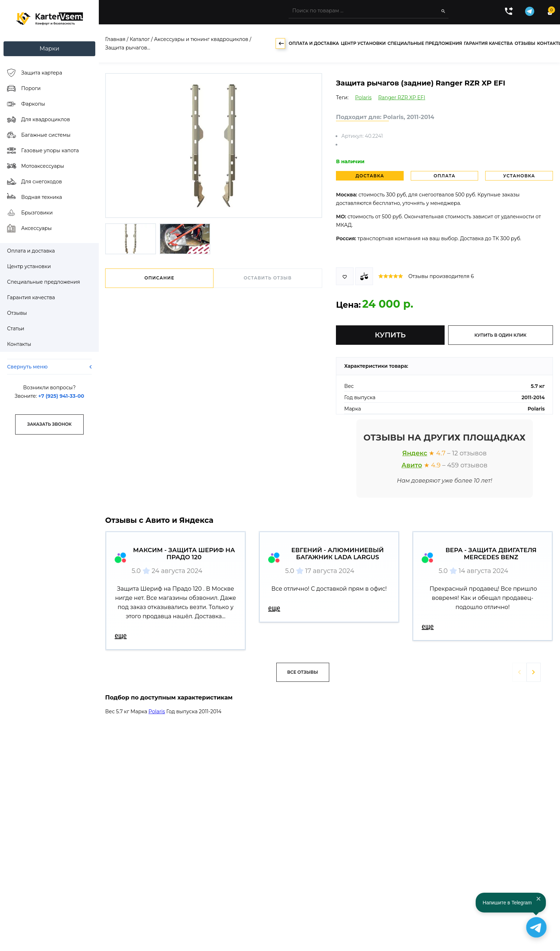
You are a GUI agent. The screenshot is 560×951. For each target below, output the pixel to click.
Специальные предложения (425, 43)
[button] (534, 672)
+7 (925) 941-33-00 (61, 396)
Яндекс (415, 453)
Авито (412, 465)
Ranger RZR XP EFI (402, 98)
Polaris (363, 98)
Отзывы (525, 43)
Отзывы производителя (441, 276)
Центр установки (363, 43)
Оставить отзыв (267, 278)
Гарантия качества (488, 43)
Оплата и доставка (314, 43)
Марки (49, 49)
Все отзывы (303, 672)
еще (121, 636)
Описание (159, 278)
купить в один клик (501, 335)
